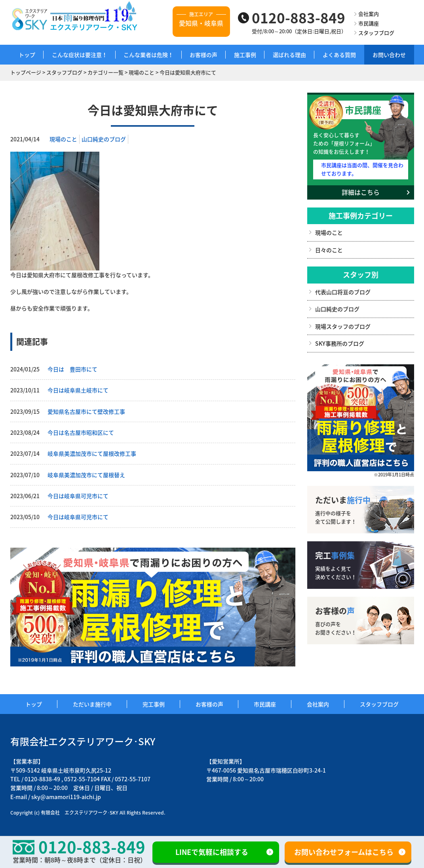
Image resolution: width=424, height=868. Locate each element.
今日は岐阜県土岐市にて (78, 390)
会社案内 (369, 14)
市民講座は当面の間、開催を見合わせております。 (362, 169)
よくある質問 (339, 55)
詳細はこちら (361, 192)
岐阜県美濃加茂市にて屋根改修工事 (92, 453)
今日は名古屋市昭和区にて (81, 432)
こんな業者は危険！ (148, 55)
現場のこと (63, 139)
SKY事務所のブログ (340, 343)
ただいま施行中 (92, 704)
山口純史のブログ (104, 139)
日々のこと (329, 250)
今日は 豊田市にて (72, 369)
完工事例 (154, 704)
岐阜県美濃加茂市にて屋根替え (86, 475)
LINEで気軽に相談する (212, 852)
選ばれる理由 (289, 55)
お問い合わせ (389, 55)
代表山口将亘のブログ (343, 292)
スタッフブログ (376, 33)
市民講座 (369, 23)
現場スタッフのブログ (343, 326)
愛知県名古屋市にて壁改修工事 (86, 411)
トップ (27, 55)
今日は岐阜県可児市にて (78, 496)
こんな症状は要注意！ (80, 55)
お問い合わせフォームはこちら (344, 852)
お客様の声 (203, 55)
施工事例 (245, 55)
